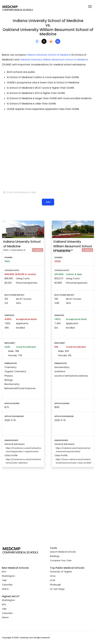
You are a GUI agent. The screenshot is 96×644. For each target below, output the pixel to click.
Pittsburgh (55, 585)
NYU (4, 572)
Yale (4, 580)
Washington (8, 576)
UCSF (53, 580)
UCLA (53, 576)
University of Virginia (61, 572)
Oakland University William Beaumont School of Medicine (54, 60)
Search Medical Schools (63, 552)
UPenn (5, 589)
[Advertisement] (48, 141)
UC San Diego (57, 589)
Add (48, 202)
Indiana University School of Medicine (48, 55)
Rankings (55, 556)
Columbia (7, 585)
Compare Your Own (61, 560)
